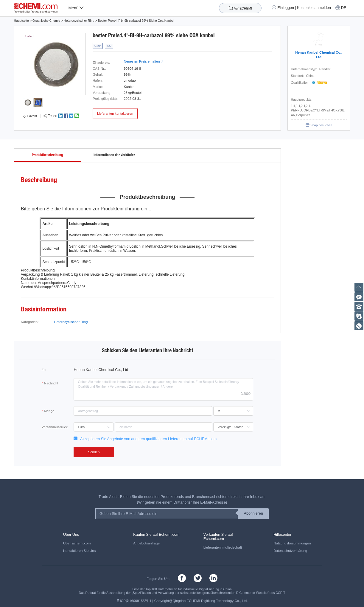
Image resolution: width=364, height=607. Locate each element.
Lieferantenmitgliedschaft (223, 547)
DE (344, 8)
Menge (49, 411)
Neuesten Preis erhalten (144, 61)
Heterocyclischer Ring (79, 21)
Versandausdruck (55, 427)
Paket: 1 (66, 274)
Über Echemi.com (77, 543)
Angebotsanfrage (146, 543)
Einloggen (286, 8)
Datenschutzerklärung (290, 551)
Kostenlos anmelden (314, 8)
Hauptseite (21, 21)
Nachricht (51, 383)
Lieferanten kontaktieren (115, 114)
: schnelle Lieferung (169, 274)
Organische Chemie (46, 21)
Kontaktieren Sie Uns (79, 551)
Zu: (44, 370)
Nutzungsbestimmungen (292, 543)
